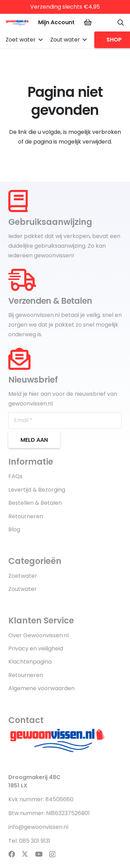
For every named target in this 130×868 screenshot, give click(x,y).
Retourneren (26, 516)
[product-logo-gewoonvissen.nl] (18, 22)
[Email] (65, 420)
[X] (25, 854)
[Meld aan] (34, 440)
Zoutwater (23, 589)
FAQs (15, 476)
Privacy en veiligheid (36, 648)
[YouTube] (39, 854)
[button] (121, 22)
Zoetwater (23, 576)
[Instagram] (52, 854)
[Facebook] (12, 854)
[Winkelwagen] (88, 22)
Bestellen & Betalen (35, 503)
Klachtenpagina (30, 662)
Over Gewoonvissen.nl (38, 635)
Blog (14, 529)
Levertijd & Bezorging (37, 490)
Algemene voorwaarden (41, 688)
